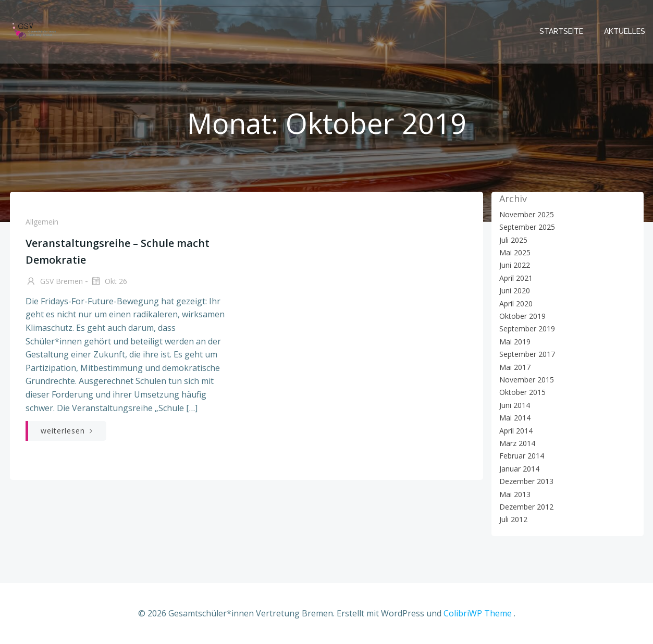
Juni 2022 (515, 265)
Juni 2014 (515, 405)
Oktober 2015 (522, 392)
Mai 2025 (515, 252)
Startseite (561, 31)
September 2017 (527, 354)
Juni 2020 (515, 290)
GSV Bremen (54, 282)
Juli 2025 (513, 240)
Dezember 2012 (526, 507)
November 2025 (527, 214)
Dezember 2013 (526, 481)
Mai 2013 (515, 494)
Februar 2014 (522, 456)
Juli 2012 (513, 519)
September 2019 (527, 329)
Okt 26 (109, 282)
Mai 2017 (515, 367)
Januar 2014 (519, 469)
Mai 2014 (515, 418)
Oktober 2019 (522, 316)
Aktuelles (625, 31)
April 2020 (516, 304)
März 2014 (517, 443)
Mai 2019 (515, 342)
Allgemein (42, 222)
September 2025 (527, 227)
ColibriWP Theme (478, 613)
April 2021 (516, 278)
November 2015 (527, 380)
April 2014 (516, 431)
